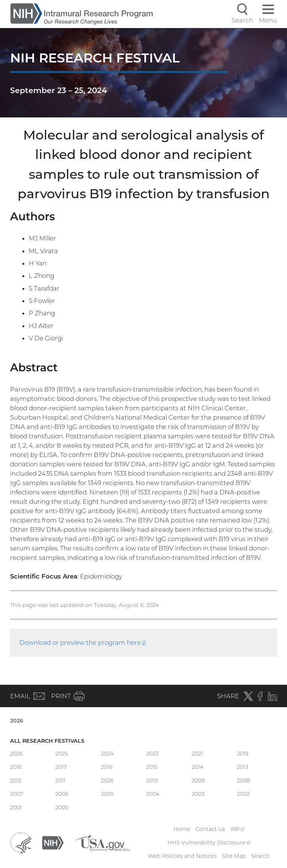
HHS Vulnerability (209, 843)
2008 (243, 780)
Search (260, 856)
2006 (62, 794)
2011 (60, 780)
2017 (61, 767)
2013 (243, 767)
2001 (16, 807)
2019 (243, 754)
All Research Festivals (47, 741)
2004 (153, 794)
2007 (16, 794)
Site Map (234, 856)
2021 (197, 754)
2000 (62, 807)
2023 (152, 754)
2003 (198, 794)
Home (182, 829)
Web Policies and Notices (182, 856)
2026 (17, 721)
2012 (16, 780)
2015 (152, 767)
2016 (107, 767)
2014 (197, 767)
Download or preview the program (83, 642)
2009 (198, 780)
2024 (107, 754)
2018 (16, 767)
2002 (243, 794)
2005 (107, 794)
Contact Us (210, 829)
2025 (61, 754)
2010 (152, 780)
